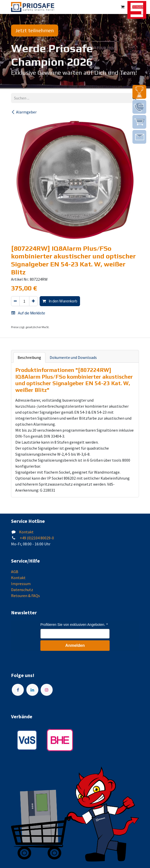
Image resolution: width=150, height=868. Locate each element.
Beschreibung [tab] (29, 357)
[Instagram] (47, 690)
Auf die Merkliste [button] (28, 313)
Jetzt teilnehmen (35, 30)
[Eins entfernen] (15, 301)
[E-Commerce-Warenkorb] (123, 7)
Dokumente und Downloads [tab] (73, 357)
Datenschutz (22, 590)
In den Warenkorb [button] (60, 301)
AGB (15, 572)
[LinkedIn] (32, 690)
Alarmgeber (24, 112)
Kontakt (26, 532)
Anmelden (75, 645)
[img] (139, 92)
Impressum (21, 584)
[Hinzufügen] (33, 301)
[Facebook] (18, 690)
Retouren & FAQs (25, 596)
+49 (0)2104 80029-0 (36, 538)
